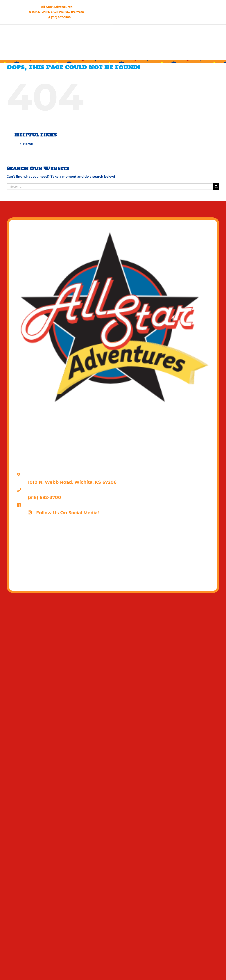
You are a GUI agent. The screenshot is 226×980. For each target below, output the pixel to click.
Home (28, 144)
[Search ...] (110, 187)
